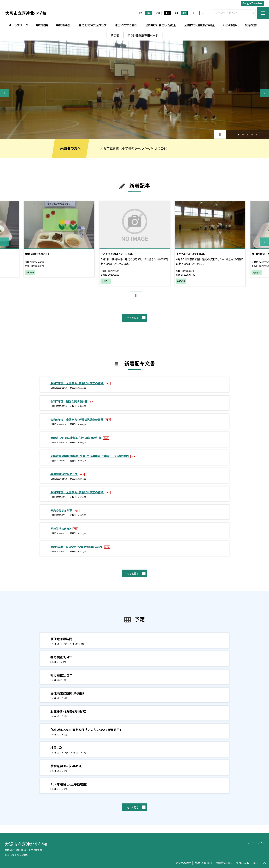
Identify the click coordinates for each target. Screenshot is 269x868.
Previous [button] (4, 93)
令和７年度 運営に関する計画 (69, 401)
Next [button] (265, 93)
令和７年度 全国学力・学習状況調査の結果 (77, 383)
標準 (184, 13)
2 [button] (243, 135)
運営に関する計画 (126, 25)
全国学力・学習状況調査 (161, 25)
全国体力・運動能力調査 (199, 25)
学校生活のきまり (61, 529)
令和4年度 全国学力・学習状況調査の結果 (77, 547)
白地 (158, 13)
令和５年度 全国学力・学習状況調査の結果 (77, 492)
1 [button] (238, 135)
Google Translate (252, 3)
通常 (149, 13)
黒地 (167, 13)
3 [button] (248, 135)
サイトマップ (257, 843)
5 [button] (257, 135)
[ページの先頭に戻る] (265, 864)
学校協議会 (63, 25)
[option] (134, 90)
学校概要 (42, 25)
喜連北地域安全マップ (93, 25)
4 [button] (252, 135)
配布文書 (251, 25)
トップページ (20, 25)
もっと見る (133, 318)
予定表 (115, 35)
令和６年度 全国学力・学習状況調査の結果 (77, 419)
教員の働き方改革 (62, 510)
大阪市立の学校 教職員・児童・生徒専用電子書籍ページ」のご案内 (90, 456)
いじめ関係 (230, 25)
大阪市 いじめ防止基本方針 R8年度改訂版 (76, 438)
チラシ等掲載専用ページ (143, 35)
